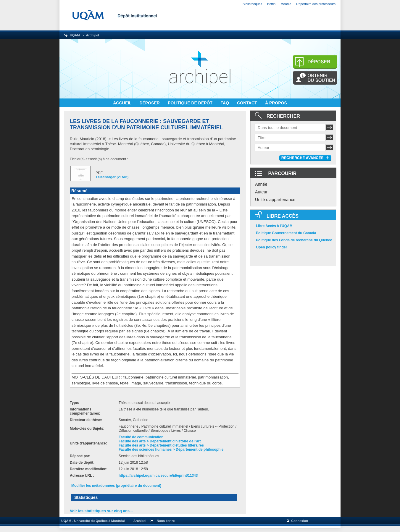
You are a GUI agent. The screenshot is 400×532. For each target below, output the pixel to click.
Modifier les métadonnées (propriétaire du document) (116, 486)
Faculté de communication (141, 437)
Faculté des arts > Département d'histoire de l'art (160, 441)
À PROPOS (276, 103)
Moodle (286, 4)
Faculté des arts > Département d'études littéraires (161, 445)
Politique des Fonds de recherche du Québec (294, 240)
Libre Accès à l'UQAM (274, 226)
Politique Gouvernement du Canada (286, 233)
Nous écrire (166, 521)
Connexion (300, 521)
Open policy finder (271, 247)
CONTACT (247, 103)
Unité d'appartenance (275, 200)
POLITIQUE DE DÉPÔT (191, 103)
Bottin (271, 4)
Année (261, 184)
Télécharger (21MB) (112, 177)
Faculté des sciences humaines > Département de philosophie (171, 449)
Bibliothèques (252, 4)
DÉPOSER (150, 103)
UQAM (75, 35)
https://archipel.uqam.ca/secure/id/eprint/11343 (158, 476)
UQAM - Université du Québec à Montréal (92, 521)
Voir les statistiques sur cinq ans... (101, 511)
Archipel (93, 35)
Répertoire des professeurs (316, 4)
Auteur (261, 192)
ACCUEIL (123, 103)
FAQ (225, 103)
